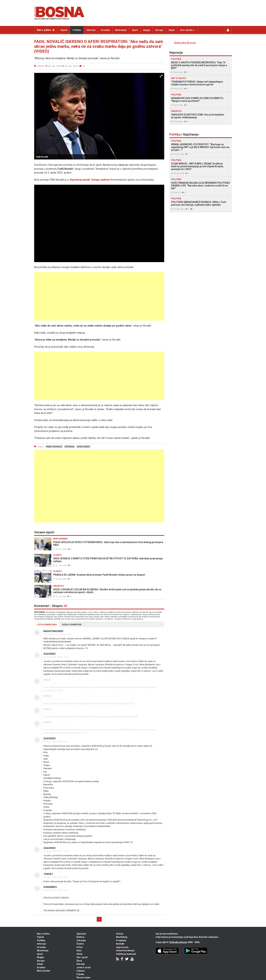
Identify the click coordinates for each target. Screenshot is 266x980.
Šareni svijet (83, 977)
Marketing (122, 937)
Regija (147, 30)
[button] (161, 76)
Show (79, 954)
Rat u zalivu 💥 (46, 30)
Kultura (80, 937)
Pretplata (121, 940)
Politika (77, 30)
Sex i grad (82, 957)
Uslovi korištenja (125, 950)
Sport (135, 30)
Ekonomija (121, 30)
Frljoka (80, 974)
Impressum (122, 947)
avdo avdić (83, 447)
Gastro (80, 944)
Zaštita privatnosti (126, 954)
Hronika (105, 30)
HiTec (80, 947)
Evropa (159, 30)
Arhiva (120, 934)
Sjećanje (81, 934)
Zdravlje (81, 940)
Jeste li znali (83, 967)
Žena (79, 961)
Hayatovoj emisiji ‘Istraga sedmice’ (90, 180)
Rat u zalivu (43, 934)
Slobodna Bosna (185, 43)
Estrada (81, 964)
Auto (79, 950)
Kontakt (120, 944)
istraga (69, 447)
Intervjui (91, 30)
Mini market (44, 971)
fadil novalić (54, 447)
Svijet (172, 30)
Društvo (41, 967)
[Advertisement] (99, 296)
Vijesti (64, 30)
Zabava (81, 971)
